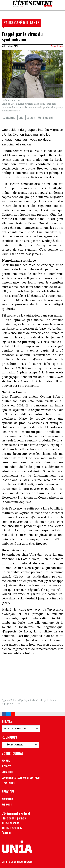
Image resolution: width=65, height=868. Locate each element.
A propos (7, 766)
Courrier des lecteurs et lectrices (21, 778)
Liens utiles (8, 783)
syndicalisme (9, 117)
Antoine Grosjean (57, 46)
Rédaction (7, 772)
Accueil (6, 761)
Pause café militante (21, 22)
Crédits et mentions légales (17, 862)
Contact (6, 833)
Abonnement (8, 799)
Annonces (7, 805)
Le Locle (31, 117)
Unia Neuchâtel (46, 117)
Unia (21, 117)
